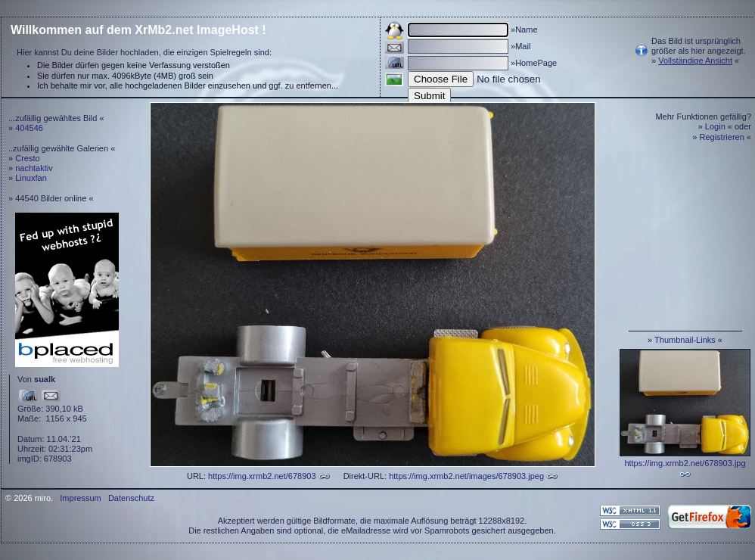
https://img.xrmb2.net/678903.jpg (685, 463)
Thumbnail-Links (685, 340)
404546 (29, 128)
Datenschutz (131, 498)
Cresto (27, 158)
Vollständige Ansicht (695, 61)
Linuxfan (31, 178)
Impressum (80, 498)
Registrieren (722, 137)
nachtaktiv (34, 168)
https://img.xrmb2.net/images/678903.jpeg (466, 476)
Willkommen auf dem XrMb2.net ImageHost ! (138, 30)
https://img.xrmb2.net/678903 (262, 476)
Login (715, 126)
